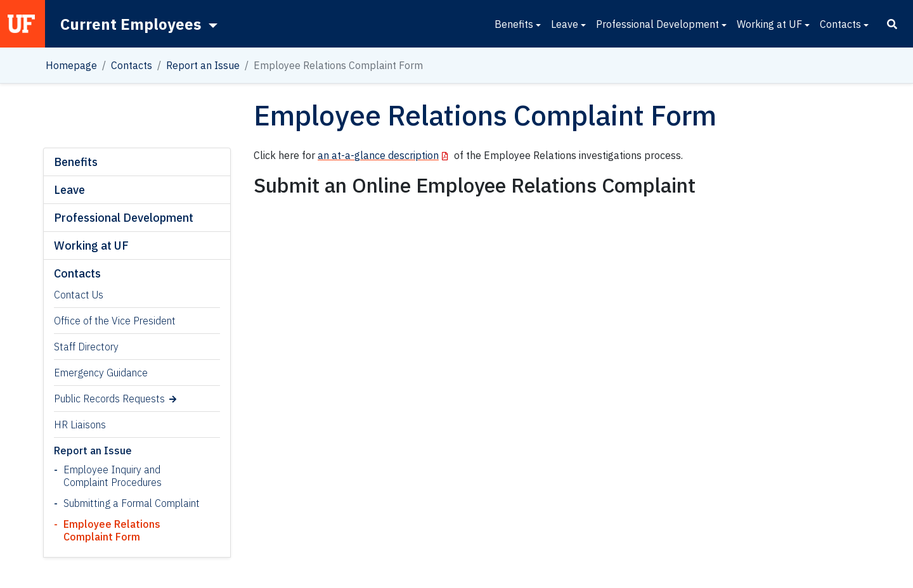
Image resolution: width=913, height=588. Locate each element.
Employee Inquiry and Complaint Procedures (113, 476)
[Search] (892, 24)
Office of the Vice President (115, 321)
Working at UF (769, 24)
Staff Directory (86, 347)
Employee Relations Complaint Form (112, 530)
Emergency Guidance (101, 373)
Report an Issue (203, 65)
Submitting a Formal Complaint (132, 503)
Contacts (840, 24)
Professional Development (657, 24)
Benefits (514, 24)
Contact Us (79, 295)
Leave (565, 24)
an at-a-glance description (378, 155)
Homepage (71, 65)
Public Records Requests (109, 399)
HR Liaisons (80, 425)
